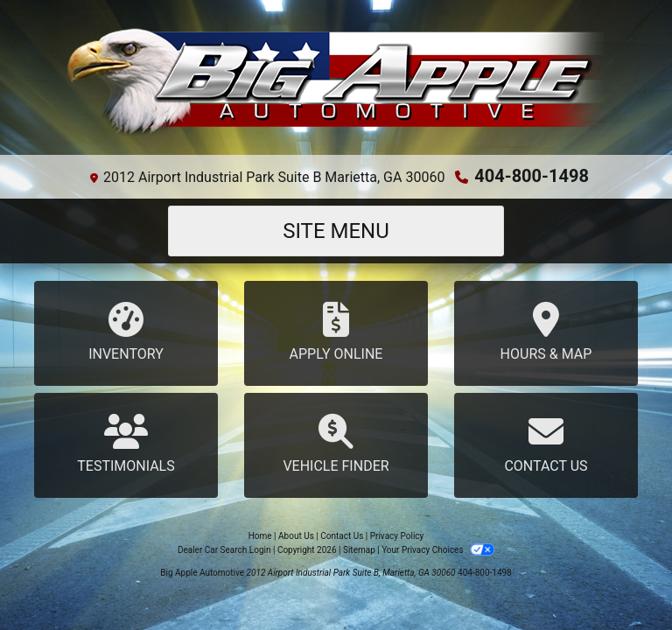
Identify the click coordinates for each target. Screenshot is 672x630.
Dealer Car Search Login (224, 550)
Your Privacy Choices (438, 550)
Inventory (126, 332)
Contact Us (546, 444)
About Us (296, 536)
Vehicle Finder (336, 444)
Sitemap (359, 550)
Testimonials (126, 444)
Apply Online (336, 332)
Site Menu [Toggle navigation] (336, 231)
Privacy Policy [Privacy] (397, 536)
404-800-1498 (532, 176)
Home (260, 536)
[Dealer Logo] (336, 84)
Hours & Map (546, 332)
